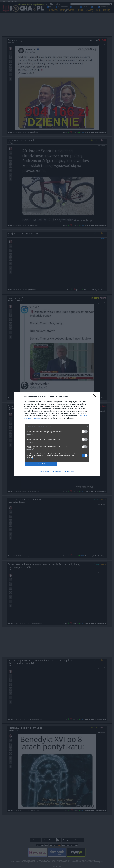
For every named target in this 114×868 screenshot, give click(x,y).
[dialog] (57, 434)
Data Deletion (44, 472)
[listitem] (57, 427)
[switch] (85, 432)
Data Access (57, 472)
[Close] (96, 397)
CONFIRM (41, 464)
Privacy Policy (70, 472)
